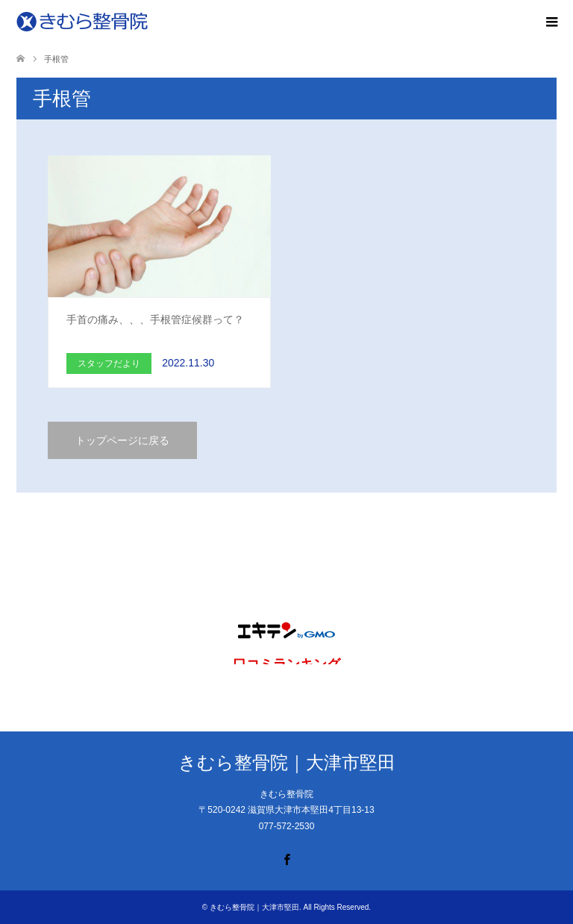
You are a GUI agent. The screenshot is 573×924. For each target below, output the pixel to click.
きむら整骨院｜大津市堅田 (287, 762)
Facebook (286, 858)
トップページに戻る (122, 440)
